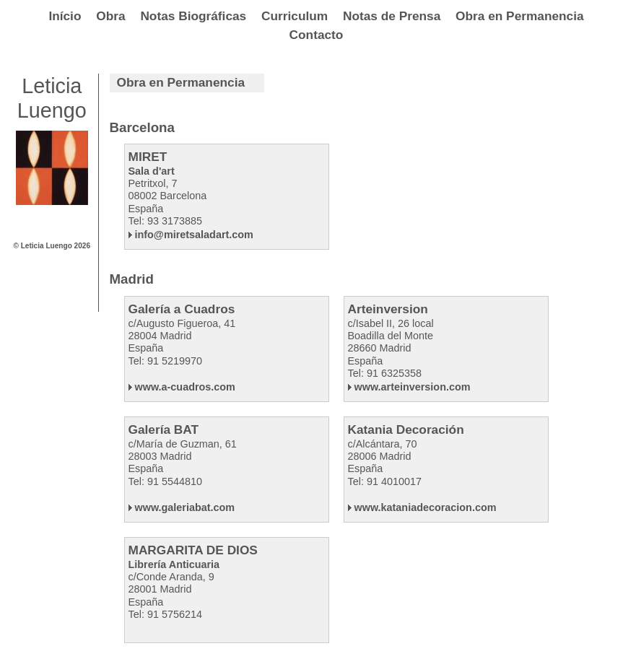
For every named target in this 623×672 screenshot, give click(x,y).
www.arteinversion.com (409, 387)
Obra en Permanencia (520, 16)
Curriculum (295, 16)
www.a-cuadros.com (182, 387)
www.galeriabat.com (182, 507)
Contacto (317, 35)
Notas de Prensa (392, 16)
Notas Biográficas (193, 16)
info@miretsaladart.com (191, 235)
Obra (110, 16)
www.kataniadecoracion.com (422, 507)
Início (65, 16)
